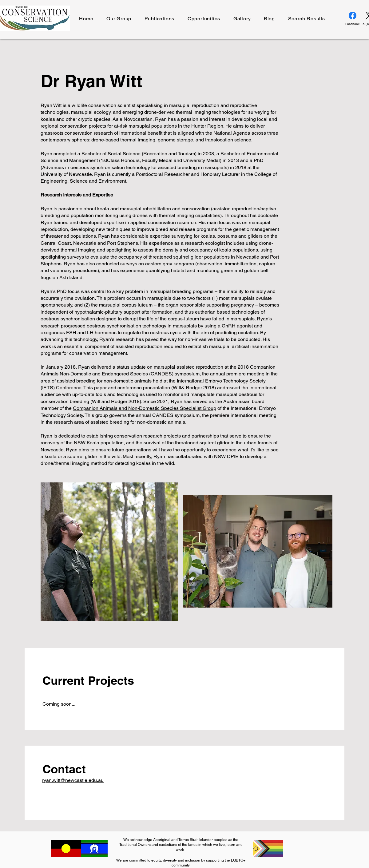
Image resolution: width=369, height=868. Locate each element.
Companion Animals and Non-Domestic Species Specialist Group (145, 408)
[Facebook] (352, 19)
